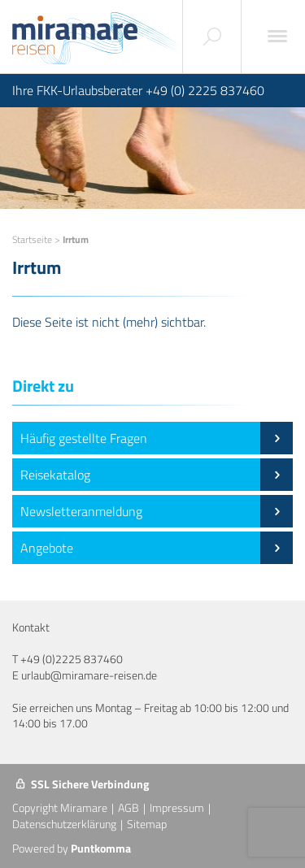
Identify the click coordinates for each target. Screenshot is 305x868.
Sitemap (147, 824)
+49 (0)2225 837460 (72, 659)
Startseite (32, 239)
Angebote (157, 548)
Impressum (177, 807)
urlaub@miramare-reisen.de (89, 675)
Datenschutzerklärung (64, 824)
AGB (129, 807)
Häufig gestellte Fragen (157, 438)
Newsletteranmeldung (157, 511)
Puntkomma (101, 848)
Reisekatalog (157, 475)
